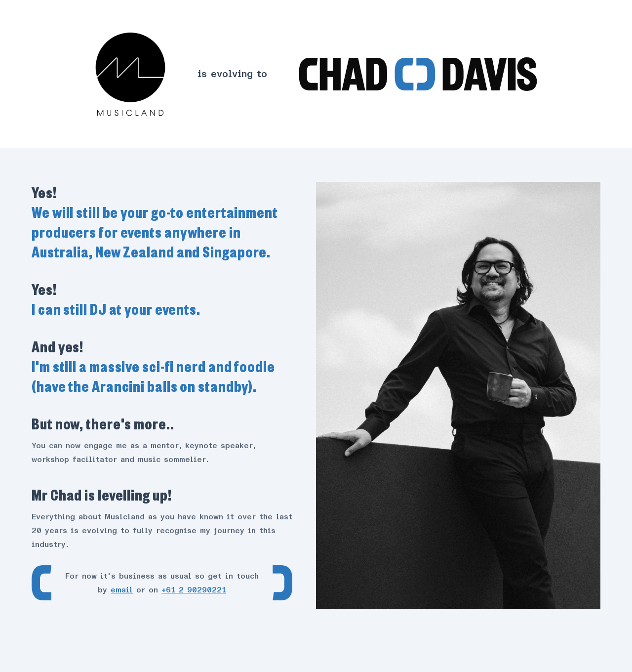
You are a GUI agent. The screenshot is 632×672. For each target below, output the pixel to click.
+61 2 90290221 (194, 590)
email (122, 590)
